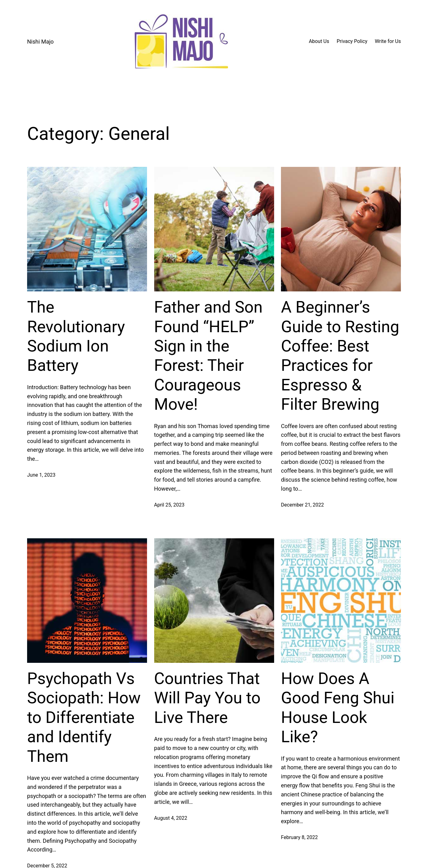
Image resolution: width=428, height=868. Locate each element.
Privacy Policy (352, 41)
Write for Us (388, 41)
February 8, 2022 (299, 837)
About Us (319, 41)
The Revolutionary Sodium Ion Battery (76, 336)
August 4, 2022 (171, 818)
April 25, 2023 (169, 505)
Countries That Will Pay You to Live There (207, 698)
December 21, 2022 (302, 505)
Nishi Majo (40, 42)
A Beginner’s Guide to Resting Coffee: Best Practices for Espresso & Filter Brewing (340, 356)
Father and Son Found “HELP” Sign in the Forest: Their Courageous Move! (208, 356)
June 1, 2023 (41, 475)
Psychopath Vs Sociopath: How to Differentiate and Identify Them (84, 717)
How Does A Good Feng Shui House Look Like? (338, 708)
